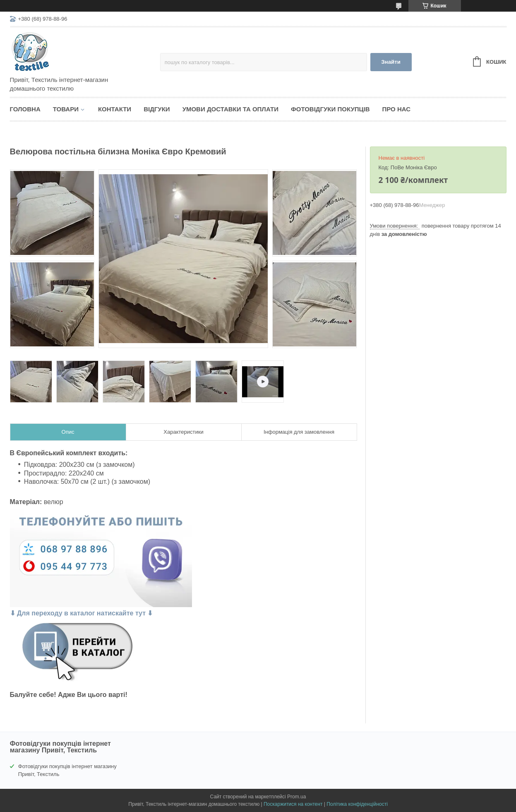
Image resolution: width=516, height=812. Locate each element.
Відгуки (157, 109)
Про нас (397, 109)
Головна (25, 109)
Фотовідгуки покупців (330, 109)
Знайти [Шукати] (391, 62)
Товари (66, 109)
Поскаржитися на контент (293, 804)
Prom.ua (296, 797)
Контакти (115, 109)
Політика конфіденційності (357, 804)
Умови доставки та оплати (230, 109)
